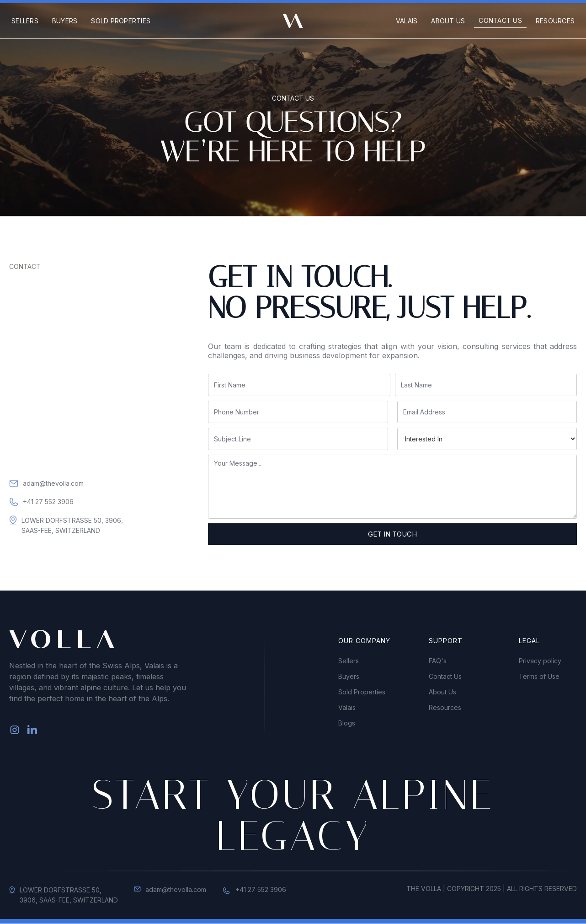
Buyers (65, 21)
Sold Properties (121, 21)
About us (448, 21)
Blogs (347, 723)
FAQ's (438, 661)
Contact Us (500, 20)
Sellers (25, 21)
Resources (555, 21)
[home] (293, 21)
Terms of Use (539, 677)
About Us (442, 692)
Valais (407, 21)
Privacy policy (540, 661)
